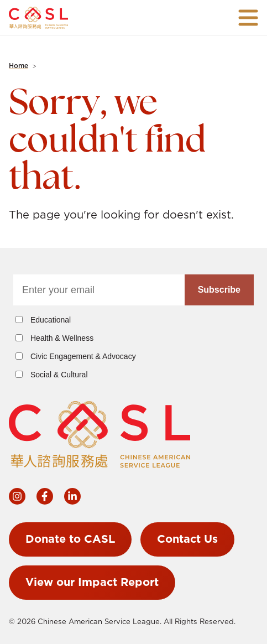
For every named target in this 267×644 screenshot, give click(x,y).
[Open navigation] (248, 18)
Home (19, 66)
